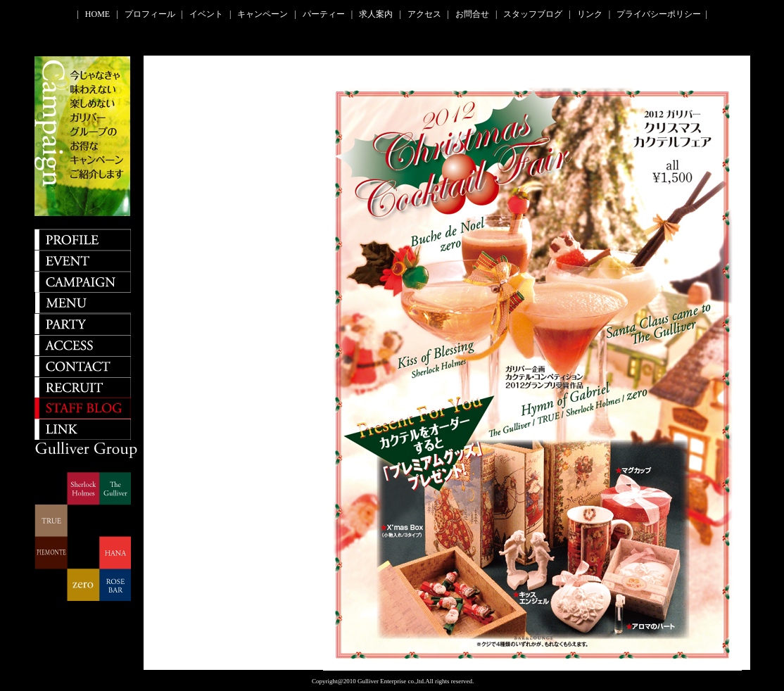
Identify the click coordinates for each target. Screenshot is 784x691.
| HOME (95, 14)
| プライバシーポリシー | (658, 14)
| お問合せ (470, 14)
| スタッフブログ (531, 14)
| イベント (204, 14)
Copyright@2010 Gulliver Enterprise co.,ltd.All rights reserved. (392, 681)
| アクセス (422, 14)
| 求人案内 (374, 14)
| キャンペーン (261, 14)
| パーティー (321, 14)
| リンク (587, 14)
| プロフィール (147, 14)
